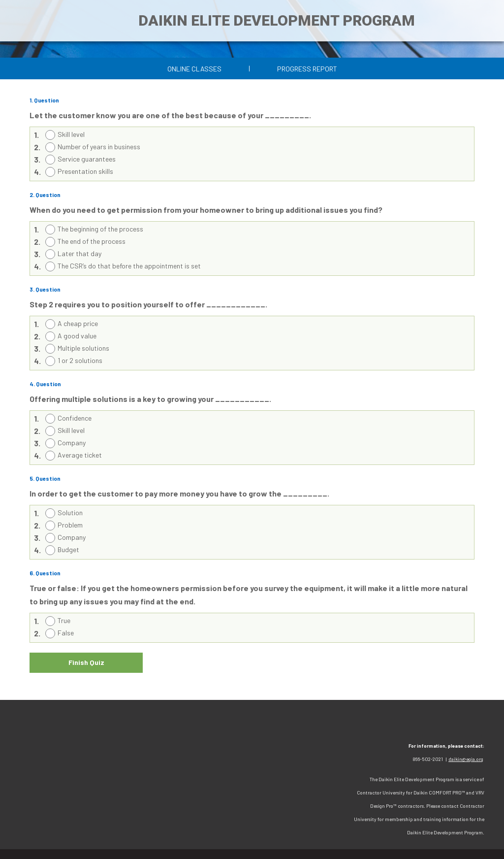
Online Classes (194, 69)
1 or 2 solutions (80, 360)
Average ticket (80, 455)
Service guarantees (87, 159)
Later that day (79, 253)
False (66, 633)
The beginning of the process (100, 229)
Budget (68, 549)
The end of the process (92, 241)
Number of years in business (99, 147)
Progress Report (307, 69)
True (64, 620)
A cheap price (78, 323)
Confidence (75, 418)
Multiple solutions (83, 348)
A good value (77, 336)
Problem (70, 525)
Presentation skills (85, 171)
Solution (70, 512)
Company (72, 443)
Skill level (71, 134)
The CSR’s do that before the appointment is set (129, 266)
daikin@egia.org (466, 759)
